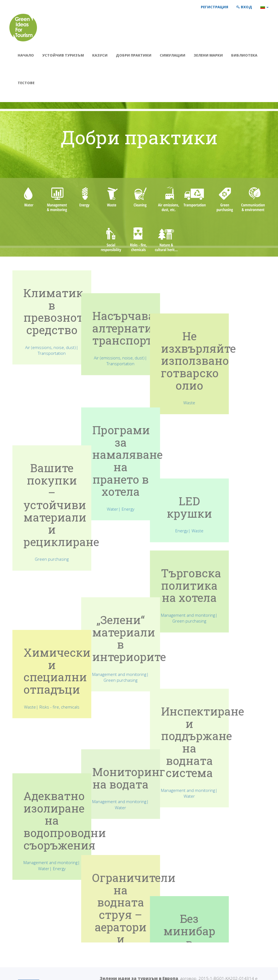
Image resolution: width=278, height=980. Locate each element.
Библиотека (244, 55)
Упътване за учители (168, 929)
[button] (264, 7)
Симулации (173, 55)
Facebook (220, 929)
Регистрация (214, 7)
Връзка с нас (221, 936)
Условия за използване (32, 971)
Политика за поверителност (90, 971)
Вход (244, 7)
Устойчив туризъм (63, 55)
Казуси (100, 55)
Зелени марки (208, 55)
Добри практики (134, 55)
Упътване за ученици (168, 936)
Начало (26, 55)
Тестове (26, 83)
